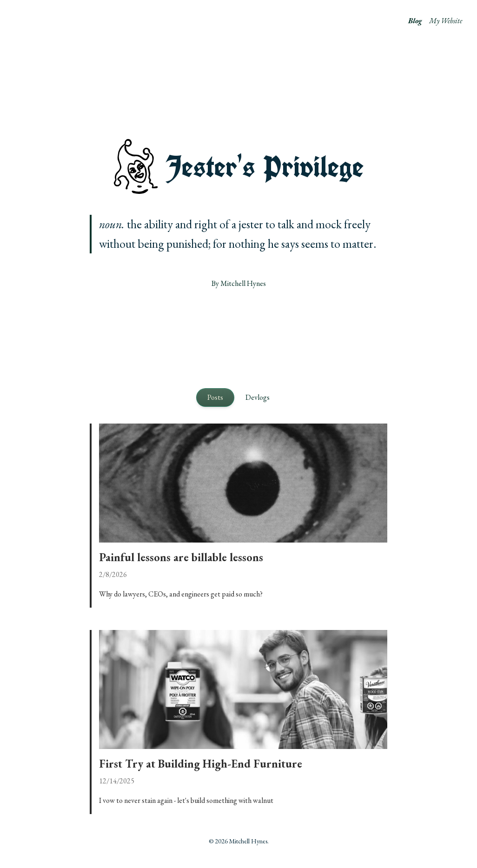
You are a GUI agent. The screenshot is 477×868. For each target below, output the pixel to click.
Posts (215, 397)
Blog (415, 21)
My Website (446, 21)
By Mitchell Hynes (239, 283)
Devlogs (258, 397)
